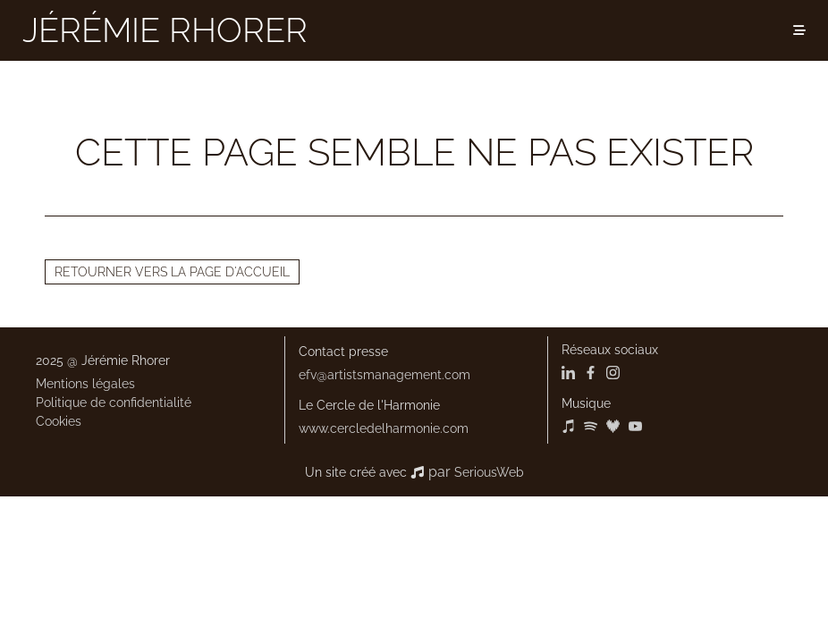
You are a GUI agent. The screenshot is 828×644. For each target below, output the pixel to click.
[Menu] (799, 30)
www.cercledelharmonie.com (384, 428)
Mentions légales (85, 384)
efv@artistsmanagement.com (384, 375)
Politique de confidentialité (114, 402)
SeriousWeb (489, 472)
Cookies (59, 421)
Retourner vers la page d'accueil (172, 272)
